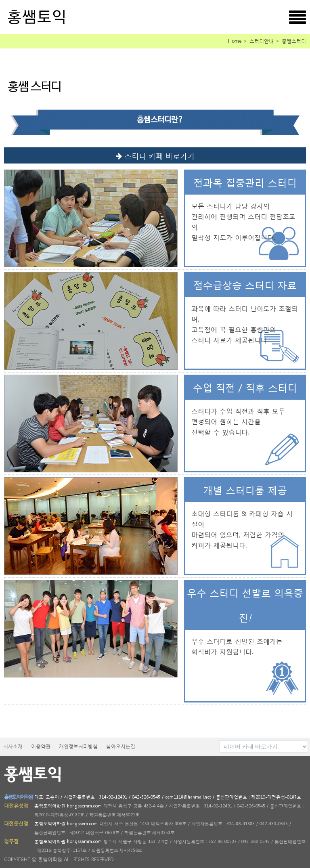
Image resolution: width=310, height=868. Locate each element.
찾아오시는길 (121, 746)
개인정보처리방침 (78, 746)
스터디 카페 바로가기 (155, 155)
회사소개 (13, 746)
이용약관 (41, 746)
